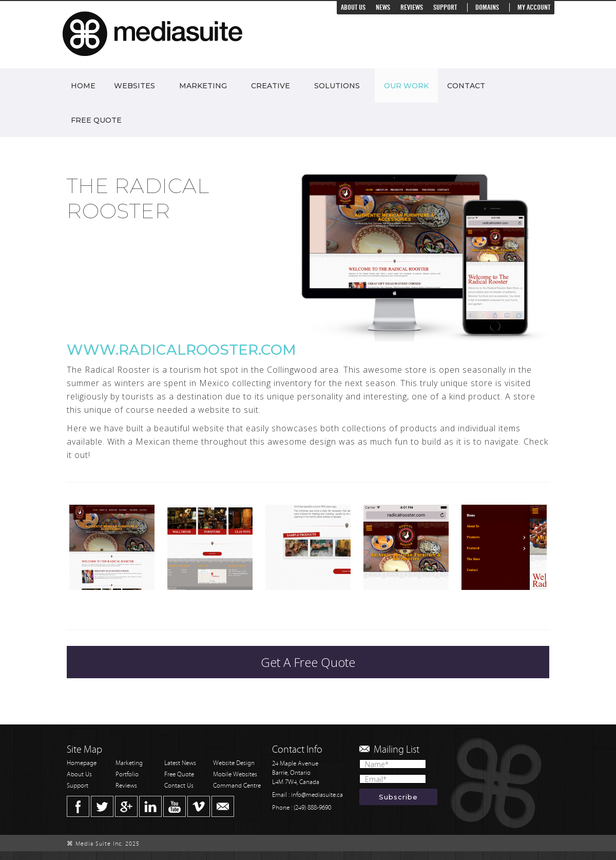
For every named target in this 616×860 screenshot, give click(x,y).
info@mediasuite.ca (317, 795)
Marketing (203, 86)
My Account (534, 7)
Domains (487, 7)
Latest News (180, 763)
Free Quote (96, 120)
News (383, 7)
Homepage (82, 763)
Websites (134, 86)
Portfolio (127, 775)
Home (83, 86)
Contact (466, 86)
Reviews (412, 7)
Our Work (406, 86)
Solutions (337, 86)
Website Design (234, 763)
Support (445, 7)
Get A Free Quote (308, 662)
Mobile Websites (235, 775)
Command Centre (237, 786)
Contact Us (179, 786)
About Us (353, 7)
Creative (271, 86)
